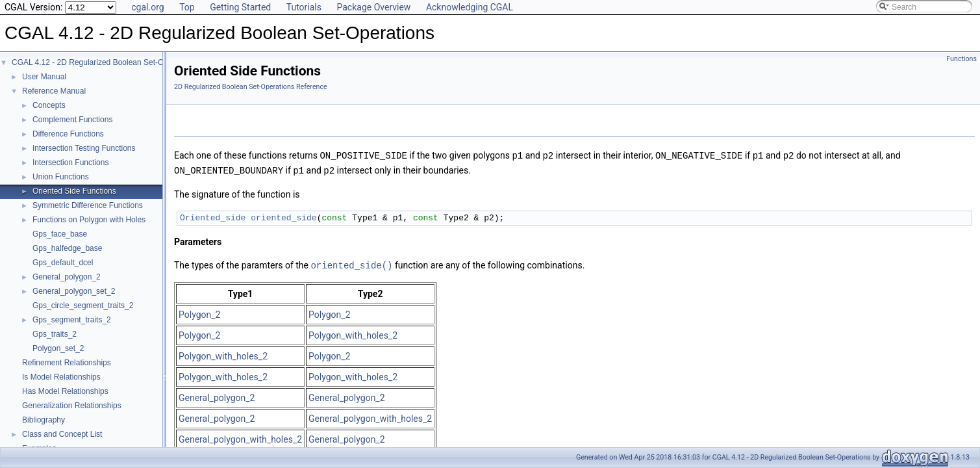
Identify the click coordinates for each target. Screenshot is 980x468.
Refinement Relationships (67, 363)
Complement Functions (72, 120)
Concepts (49, 105)
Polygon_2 (199, 313)
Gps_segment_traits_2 (72, 320)
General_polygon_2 (67, 277)
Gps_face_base (60, 234)
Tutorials (304, 7)
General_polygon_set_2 (74, 291)
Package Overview (373, 7)
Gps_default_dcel (63, 263)
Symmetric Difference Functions (88, 205)
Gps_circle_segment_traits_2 (83, 305)
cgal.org (147, 7)
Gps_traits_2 (55, 334)
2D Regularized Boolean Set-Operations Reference (251, 87)
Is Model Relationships (61, 377)
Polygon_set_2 (58, 348)
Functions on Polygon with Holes (89, 220)
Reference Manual (54, 91)
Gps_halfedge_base (67, 248)
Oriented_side (213, 216)
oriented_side (283, 216)
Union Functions (61, 177)
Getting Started (240, 7)
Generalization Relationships (72, 406)
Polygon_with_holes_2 (353, 333)
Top (187, 7)
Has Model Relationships (65, 391)
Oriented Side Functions (74, 191)
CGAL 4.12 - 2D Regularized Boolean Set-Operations (104, 62)
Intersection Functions (70, 162)
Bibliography (44, 420)
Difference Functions (68, 134)
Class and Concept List (62, 434)
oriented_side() (351, 264)
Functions (961, 59)
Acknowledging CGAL (470, 7)
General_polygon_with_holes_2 (370, 417)
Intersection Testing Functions (84, 148)
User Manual (44, 77)
